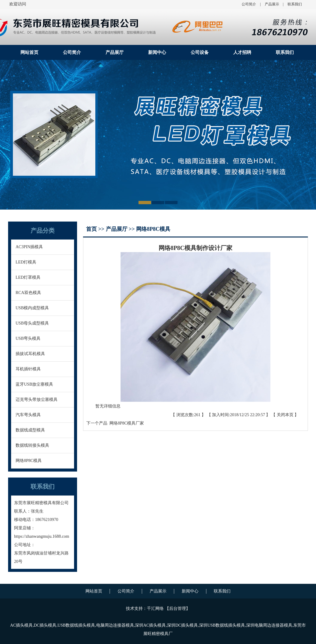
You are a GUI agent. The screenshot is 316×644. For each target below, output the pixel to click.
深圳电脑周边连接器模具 (269, 625)
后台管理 (177, 609)
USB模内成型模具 (32, 308)
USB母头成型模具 (32, 323)
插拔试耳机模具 (30, 354)
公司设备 (200, 52)
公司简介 (249, 4)
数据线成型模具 (30, 430)
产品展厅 (115, 52)
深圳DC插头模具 (182, 625)
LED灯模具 (26, 262)
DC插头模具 (45, 625)
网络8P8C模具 (29, 461)
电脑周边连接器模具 (115, 625)
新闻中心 (157, 52)
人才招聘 (242, 52)
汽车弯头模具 (28, 415)
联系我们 (295, 4)
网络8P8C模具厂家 (126, 423)
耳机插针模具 (28, 369)
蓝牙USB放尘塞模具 (34, 384)
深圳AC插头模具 (150, 625)
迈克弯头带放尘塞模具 (37, 400)
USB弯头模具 (28, 338)
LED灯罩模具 (28, 277)
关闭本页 (285, 415)
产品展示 (272, 4)
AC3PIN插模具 (29, 247)
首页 (92, 229)
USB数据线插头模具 (76, 625)
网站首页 (29, 52)
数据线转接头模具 (32, 445)
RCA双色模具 (28, 293)
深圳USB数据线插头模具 (222, 625)
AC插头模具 (21, 625)
